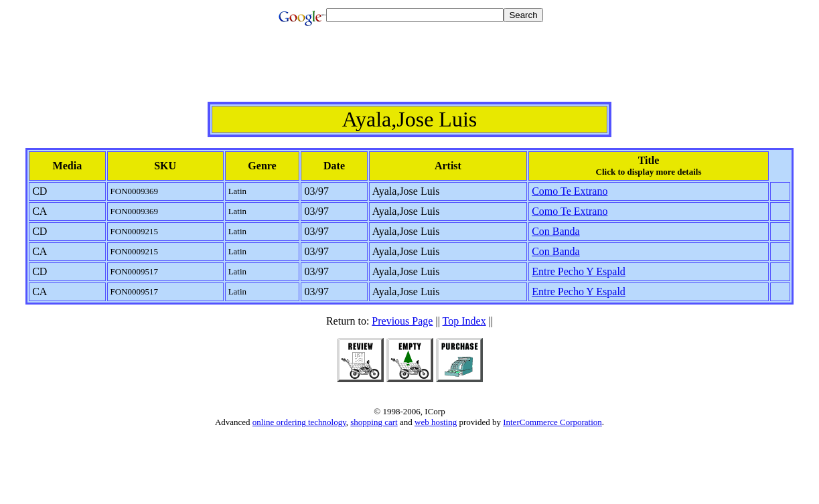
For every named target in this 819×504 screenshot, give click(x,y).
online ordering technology (299, 422)
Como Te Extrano (570, 191)
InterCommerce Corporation (552, 422)
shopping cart (374, 422)
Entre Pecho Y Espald (579, 271)
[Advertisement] (410, 72)
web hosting (436, 422)
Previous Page (402, 321)
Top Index (464, 321)
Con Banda (556, 231)
